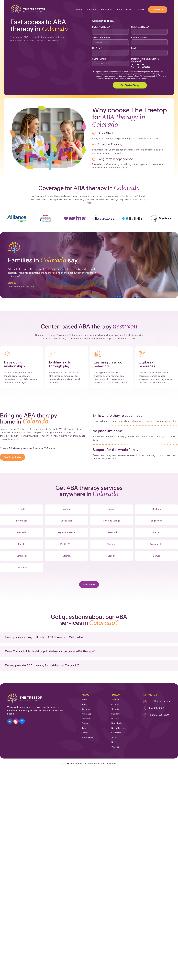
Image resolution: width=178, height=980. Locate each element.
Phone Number (100, 59)
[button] (89, 637)
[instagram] (16, 721)
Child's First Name (101, 27)
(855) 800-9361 (156, 708)
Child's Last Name (140, 27)
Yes (133, 67)
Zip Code (97, 48)
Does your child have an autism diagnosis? (145, 60)
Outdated (146, 67)
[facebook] (22, 721)
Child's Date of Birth (102, 38)
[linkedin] (10, 721)
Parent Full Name (140, 38)
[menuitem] (76, 10)
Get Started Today (130, 85)
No (138, 67)
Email (134, 48)
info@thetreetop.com (160, 701)
